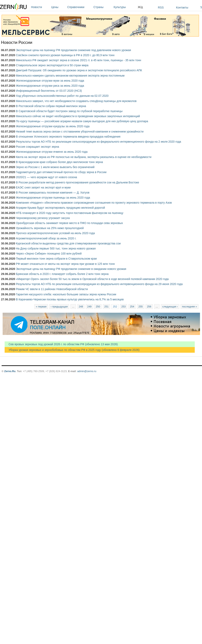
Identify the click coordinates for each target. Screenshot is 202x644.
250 (98, 307)
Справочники (79, 7)
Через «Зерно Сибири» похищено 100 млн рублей (49, 254)
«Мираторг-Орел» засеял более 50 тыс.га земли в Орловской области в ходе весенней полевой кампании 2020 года (92, 279)
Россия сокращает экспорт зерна (37, 147)
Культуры (125, 7)
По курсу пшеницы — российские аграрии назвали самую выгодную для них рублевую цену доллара (82, 121)
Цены (58, 7)
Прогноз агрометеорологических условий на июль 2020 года (55, 233)
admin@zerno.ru (87, 371)
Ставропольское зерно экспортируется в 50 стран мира (52, 65)
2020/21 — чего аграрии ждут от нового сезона (46, 177)
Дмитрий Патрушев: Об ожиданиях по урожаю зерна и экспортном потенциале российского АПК (79, 70)
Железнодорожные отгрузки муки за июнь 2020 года (50, 81)
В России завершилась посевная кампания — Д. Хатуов (53, 193)
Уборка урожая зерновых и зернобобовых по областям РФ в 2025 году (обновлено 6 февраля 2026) (72, 350)
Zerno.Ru (10, 371)
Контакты (182, 7)
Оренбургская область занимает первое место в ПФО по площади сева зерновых (69, 223)
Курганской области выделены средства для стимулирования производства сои (68, 243)
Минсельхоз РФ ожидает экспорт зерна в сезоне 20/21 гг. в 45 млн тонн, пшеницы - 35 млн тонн (79, 60)
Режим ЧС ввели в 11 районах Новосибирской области (52, 289)
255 (140, 307)
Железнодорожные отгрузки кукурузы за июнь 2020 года (53, 126)
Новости (40, 7)
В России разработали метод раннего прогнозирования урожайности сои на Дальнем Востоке (78, 182)
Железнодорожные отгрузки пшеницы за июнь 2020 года (53, 198)
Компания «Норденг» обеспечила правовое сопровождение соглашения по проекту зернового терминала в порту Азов (94, 203)
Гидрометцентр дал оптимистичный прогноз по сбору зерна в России (61, 172)
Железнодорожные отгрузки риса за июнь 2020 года (50, 86)
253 (124, 307)
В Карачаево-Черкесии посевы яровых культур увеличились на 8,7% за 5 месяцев (70, 299)
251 (106, 307)
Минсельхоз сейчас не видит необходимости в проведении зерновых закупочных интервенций (78, 116)
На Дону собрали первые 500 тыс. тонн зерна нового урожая (56, 248)
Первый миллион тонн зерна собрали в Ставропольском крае (56, 259)
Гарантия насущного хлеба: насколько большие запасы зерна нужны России (66, 294)
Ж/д (140, 7)
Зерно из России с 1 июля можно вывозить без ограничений (55, 167)
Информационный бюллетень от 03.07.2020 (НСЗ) (49, 91)
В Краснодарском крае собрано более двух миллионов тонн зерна (59, 162)
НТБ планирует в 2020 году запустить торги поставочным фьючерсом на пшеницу (70, 213)
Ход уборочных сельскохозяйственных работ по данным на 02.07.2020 (62, 96)
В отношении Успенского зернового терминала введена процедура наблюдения (68, 137)
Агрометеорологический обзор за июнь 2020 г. (46, 238)
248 (81, 307)
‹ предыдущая (59, 307)
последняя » (190, 307)
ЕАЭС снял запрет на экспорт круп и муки (43, 187)
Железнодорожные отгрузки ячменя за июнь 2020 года (52, 152)
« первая (41, 307)
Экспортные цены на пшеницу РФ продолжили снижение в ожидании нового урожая (71, 269)
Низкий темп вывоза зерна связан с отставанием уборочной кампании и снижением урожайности (80, 132)
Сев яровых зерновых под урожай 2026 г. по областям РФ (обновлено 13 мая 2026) (61, 344)
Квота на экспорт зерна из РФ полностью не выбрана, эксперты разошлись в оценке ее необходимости (84, 157)
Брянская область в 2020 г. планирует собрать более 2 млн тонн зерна (62, 274)
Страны (103, 7)
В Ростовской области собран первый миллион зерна (51, 106)
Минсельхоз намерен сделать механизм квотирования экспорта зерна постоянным (70, 76)
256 (149, 307)
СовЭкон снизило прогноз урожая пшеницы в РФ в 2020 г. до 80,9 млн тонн (65, 55)
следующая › (170, 307)
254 (132, 307)
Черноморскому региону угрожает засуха (43, 218)
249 (89, 307)
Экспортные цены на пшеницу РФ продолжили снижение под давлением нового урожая (73, 50)
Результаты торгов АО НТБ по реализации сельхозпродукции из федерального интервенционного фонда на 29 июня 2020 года (99, 284)
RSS (161, 7)
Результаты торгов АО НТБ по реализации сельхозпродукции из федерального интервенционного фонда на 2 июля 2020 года (98, 142)
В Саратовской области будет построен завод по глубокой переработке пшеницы (69, 111)
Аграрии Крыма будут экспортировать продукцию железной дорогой (60, 208)
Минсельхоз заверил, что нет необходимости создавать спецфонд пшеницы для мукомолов (76, 101)
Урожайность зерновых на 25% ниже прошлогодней (50, 228)
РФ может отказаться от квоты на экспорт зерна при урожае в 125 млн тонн (65, 264)
